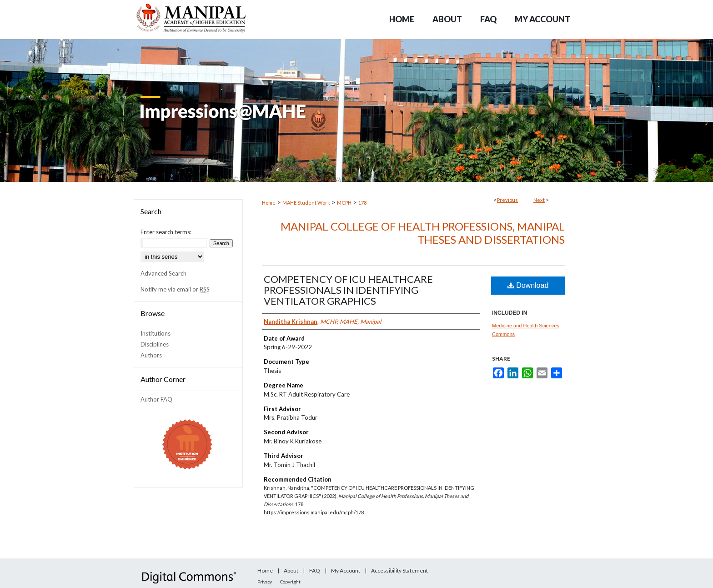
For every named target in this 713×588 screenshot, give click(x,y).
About (291, 570)
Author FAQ (156, 399)
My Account (346, 570)
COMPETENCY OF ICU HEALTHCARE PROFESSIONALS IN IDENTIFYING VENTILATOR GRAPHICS (348, 290)
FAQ (315, 570)
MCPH (344, 203)
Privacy (265, 582)
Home (269, 203)
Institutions (156, 333)
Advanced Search (163, 273)
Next (539, 200)
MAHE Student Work (306, 203)
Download (528, 285)
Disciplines (155, 344)
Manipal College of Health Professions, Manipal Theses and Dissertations (423, 233)
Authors (151, 355)
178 (362, 203)
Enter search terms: (166, 232)
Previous (507, 200)
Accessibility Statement (399, 570)
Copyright (290, 582)
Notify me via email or (175, 289)
